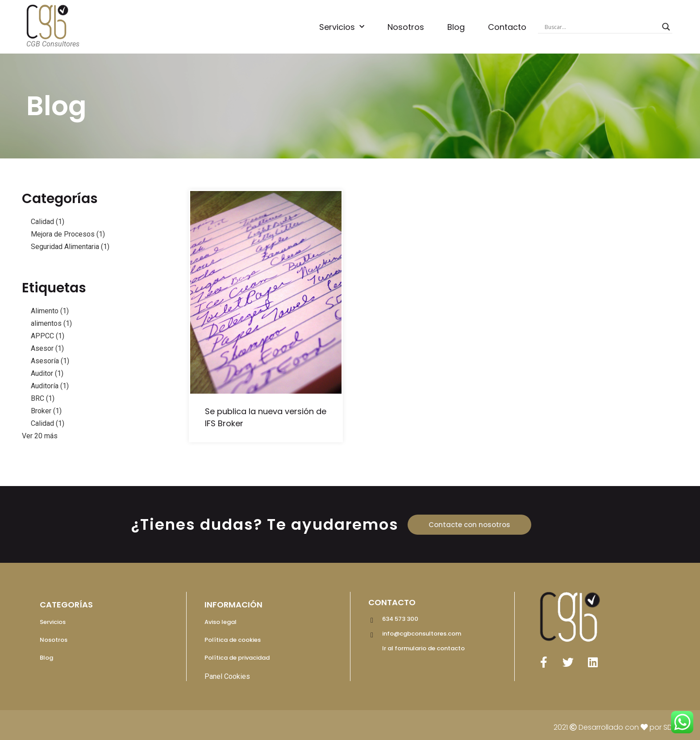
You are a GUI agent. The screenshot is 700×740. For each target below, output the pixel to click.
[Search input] (601, 27)
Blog (456, 27)
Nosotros (406, 27)
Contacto (507, 27)
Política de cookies (233, 640)
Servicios (342, 27)
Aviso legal (221, 622)
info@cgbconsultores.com (422, 634)
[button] (469, 525)
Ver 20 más (40, 436)
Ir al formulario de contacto (423, 648)
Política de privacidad (237, 658)
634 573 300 (400, 619)
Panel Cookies (227, 676)
